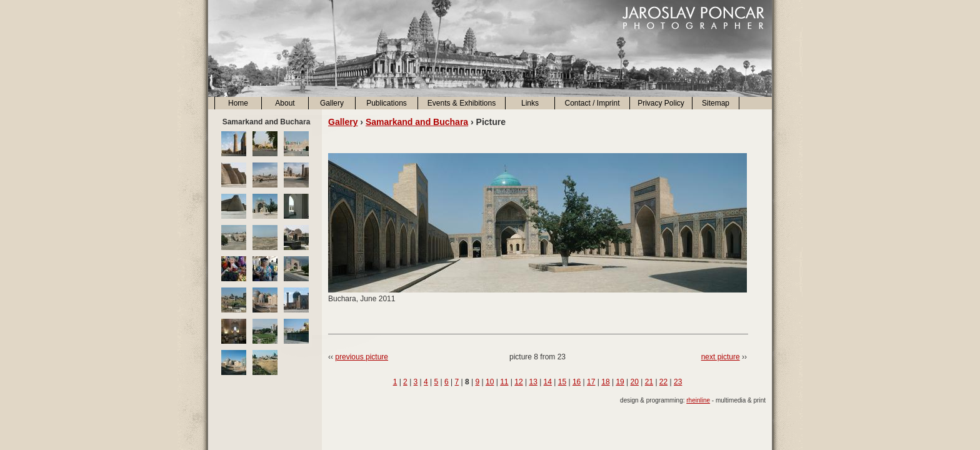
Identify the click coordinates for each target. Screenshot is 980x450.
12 (518, 382)
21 (649, 382)
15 (562, 382)
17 (591, 382)
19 (620, 382)
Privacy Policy (661, 103)
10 (490, 382)
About (285, 103)
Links (530, 103)
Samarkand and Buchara (417, 122)
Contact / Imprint (592, 103)
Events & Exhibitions (462, 103)
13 (533, 382)
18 (605, 382)
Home (238, 103)
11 (504, 382)
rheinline (698, 400)
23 (678, 382)
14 (548, 382)
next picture (721, 357)
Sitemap (716, 103)
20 (635, 382)
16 (577, 382)
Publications (387, 103)
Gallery (332, 103)
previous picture (362, 357)
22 (663, 382)
